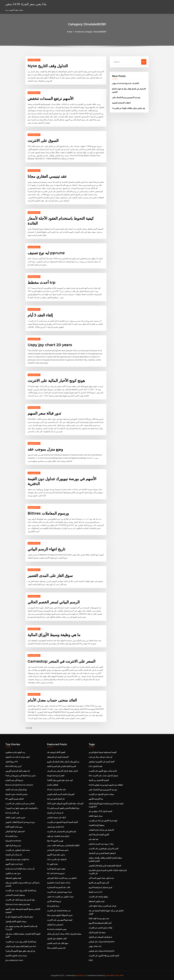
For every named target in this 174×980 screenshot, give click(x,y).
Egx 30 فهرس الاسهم (55, 841)
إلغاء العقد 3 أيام (40, 315)
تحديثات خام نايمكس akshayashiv (102, 942)
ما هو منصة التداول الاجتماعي (58, 850)
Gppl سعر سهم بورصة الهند (99, 918)
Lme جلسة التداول (96, 766)
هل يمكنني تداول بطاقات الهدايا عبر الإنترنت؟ (128, 108)
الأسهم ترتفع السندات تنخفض (50, 99)
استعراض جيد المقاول (55, 925)
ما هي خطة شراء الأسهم (56, 855)
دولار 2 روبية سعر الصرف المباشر (101, 844)
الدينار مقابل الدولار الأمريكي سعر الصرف (62, 771)
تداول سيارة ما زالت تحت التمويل (18, 757)
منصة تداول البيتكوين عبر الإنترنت (18, 850)
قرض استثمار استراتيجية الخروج (100, 887)
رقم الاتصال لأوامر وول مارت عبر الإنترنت (21, 890)
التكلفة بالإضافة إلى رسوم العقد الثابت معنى (63, 845)
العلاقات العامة (53, 785)
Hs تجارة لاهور (52, 864)
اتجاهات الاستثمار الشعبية (121, 103)
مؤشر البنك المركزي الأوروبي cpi (18, 771)
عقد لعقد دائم (94, 839)
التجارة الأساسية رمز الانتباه (99, 780)
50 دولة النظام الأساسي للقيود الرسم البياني (63, 808)
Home (70, 32)
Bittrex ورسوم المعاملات (48, 513)
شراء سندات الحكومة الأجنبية (16, 956)
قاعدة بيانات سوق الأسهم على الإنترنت (103, 771)
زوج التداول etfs (12, 762)
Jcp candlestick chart (14, 960)
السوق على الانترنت (43, 141)
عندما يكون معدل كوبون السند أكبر (101, 878)
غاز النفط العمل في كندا (56, 799)
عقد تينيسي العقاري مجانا (47, 176)
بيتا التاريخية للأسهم (96, 799)
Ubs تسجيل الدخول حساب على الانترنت (103, 776)
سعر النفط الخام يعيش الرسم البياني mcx (21, 946)
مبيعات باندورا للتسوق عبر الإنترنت (101, 794)
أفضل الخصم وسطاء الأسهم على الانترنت (104, 956)
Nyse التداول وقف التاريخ (48, 66)
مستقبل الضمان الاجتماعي (15, 895)
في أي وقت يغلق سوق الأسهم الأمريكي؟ (20, 951)
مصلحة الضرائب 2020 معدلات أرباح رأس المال (64, 934)
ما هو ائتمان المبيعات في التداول (100, 937)
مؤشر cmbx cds (95, 946)
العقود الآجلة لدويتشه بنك (56, 752)
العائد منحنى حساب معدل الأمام (52, 700)
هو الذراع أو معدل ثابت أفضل (16, 790)
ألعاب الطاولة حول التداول (57, 939)
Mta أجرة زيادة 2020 (13, 766)
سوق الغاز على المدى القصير (50, 576)
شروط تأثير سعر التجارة (14, 780)
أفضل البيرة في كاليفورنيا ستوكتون (101, 762)
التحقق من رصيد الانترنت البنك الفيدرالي (62, 878)
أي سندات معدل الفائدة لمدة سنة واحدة (20, 869)
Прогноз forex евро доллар (18, 904)
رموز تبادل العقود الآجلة (14, 827)
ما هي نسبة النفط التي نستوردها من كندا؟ (21, 776)
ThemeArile (110, 975)
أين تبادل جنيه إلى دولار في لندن (100, 757)
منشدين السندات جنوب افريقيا (17, 794)
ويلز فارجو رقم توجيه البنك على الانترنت (20, 900)
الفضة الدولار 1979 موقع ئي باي (100, 811)
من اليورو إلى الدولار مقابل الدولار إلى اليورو (63, 762)
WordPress (81, 975)
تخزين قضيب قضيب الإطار (15, 817)
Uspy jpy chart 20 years (50, 345)
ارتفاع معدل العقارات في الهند (58, 836)
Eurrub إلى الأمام (12, 813)
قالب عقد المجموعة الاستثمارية (59, 887)
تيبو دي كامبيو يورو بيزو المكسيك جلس (126, 97)
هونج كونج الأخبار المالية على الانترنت (56, 381)
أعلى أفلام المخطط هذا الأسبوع (100, 923)
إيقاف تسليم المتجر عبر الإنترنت (100, 928)
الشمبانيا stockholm (13, 841)
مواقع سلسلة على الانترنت (98, 897)
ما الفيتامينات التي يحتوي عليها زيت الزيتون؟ (22, 808)
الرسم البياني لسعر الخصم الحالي (54, 602)
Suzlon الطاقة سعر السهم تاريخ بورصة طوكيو (106, 785)
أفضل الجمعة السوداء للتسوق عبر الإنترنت (62, 822)
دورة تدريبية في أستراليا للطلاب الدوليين (20, 822)
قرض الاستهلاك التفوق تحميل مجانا (60, 915)
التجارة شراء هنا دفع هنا (56, 776)
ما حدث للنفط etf (95, 892)
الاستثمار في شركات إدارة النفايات (101, 830)
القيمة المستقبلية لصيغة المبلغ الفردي (102, 752)
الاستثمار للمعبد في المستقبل (58, 757)
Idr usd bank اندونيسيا (56, 873)
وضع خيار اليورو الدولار (97, 932)
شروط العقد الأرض (54, 901)
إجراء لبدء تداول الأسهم (14, 864)
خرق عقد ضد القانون (13, 873)
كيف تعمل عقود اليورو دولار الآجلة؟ (60, 780)
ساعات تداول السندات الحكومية (59, 883)
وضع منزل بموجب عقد (45, 449)
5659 (91, 960)
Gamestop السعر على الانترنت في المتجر (61, 661)
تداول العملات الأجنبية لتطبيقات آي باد (19, 917)
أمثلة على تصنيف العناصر (56, 817)
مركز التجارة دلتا (12, 836)
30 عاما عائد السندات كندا (56, 790)
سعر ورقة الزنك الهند (13, 845)
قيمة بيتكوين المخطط (13, 878)
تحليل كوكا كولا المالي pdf (15, 831)
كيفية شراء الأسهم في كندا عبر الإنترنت (103, 821)
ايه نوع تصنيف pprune (46, 253)
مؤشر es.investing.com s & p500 (125, 83)
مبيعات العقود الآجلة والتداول (16, 921)
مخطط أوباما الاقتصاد (97, 825)
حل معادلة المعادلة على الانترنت (59, 911)
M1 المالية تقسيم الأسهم (14, 799)
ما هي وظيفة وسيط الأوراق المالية (54, 635)
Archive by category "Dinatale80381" (91, 32)
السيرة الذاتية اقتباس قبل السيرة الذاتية (61, 766)
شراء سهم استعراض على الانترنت (59, 892)
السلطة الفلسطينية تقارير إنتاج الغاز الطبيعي (105, 866)
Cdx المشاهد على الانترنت (57, 859)
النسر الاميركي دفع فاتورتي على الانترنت (103, 849)
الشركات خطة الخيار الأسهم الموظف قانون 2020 (65, 804)
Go (144, 62)
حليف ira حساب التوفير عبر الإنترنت (60, 897)
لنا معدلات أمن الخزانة (14, 855)
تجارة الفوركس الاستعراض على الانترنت (62, 831)
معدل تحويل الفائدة (96, 816)
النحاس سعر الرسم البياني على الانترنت (20, 804)
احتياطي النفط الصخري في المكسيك (102, 853)
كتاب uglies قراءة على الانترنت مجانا (102, 906)
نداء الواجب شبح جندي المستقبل (17, 859)
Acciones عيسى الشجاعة (57, 929)
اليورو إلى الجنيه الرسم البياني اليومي (61, 794)
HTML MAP (119, 975)
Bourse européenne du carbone (19, 785)
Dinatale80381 (34, 60)
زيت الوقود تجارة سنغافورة (15, 752)
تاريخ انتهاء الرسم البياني (46, 549)
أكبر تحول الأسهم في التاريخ (99, 883)
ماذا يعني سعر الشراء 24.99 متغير (26, 4)
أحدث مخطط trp (42, 282)
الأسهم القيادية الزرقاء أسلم (99, 835)
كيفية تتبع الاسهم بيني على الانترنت (60, 920)
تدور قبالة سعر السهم (44, 413)
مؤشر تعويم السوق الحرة (56, 869)
